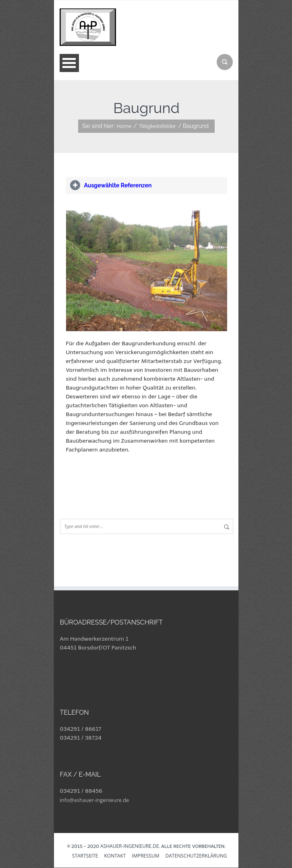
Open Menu (69, 63)
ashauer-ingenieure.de (129, 846)
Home (124, 126)
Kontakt (115, 856)
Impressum (145, 856)
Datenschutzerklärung (196, 856)
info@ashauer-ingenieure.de (95, 800)
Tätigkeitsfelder (157, 126)
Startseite (85, 856)
